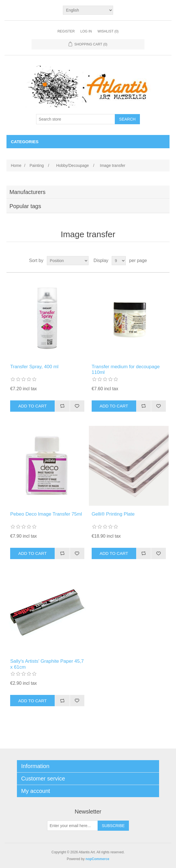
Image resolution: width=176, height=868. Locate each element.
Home (16, 165)
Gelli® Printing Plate (113, 514)
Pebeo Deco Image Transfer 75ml (46, 514)
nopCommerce (97, 859)
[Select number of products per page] (119, 261)
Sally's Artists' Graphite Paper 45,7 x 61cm (47, 664)
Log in (86, 31)
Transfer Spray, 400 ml (34, 367)
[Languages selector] (88, 10)
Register (66, 31)
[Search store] (76, 119)
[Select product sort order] (68, 261)
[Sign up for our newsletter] (72, 826)
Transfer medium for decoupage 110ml (126, 369)
